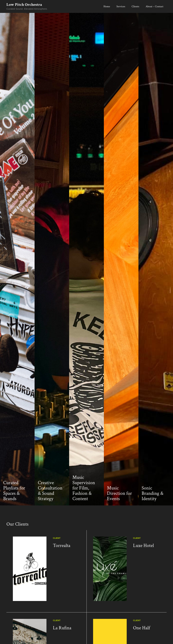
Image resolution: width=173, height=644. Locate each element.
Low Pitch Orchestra (24, 5)
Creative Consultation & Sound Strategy (50, 513)
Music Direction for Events (120, 516)
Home (107, 6)
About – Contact (155, 6)
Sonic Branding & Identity (153, 516)
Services (121, 6)
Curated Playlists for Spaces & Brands (14, 513)
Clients (135, 6)
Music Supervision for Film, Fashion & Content (84, 511)
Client (57, 561)
